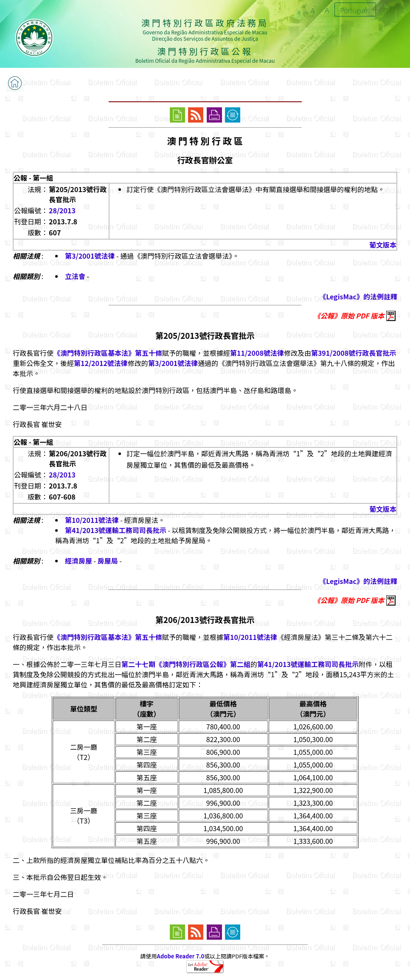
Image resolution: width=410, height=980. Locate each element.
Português (355, 10)
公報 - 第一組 (33, 178)
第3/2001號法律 (90, 256)
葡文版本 (383, 245)
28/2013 (62, 210)
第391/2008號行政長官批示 (354, 353)
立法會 (75, 276)
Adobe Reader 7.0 (181, 956)
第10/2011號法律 (92, 520)
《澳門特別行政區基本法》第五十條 (108, 353)
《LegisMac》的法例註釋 (358, 296)
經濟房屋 (79, 561)
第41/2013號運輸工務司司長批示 (116, 530)
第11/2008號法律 (257, 353)
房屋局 (108, 561)
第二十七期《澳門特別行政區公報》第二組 (186, 664)
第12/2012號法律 (101, 363)
